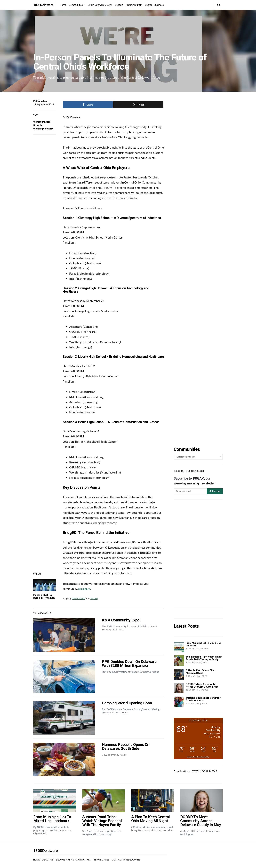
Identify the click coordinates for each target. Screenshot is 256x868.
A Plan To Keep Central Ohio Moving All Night (200, 672)
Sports (148, 5)
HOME (36, 860)
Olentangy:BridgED (43, 129)
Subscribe (215, 491)
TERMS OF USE (102, 860)
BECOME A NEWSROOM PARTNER (74, 860)
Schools (119, 5)
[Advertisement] (198, 554)
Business (159, 5)
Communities (76, 5)
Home (63, 5)
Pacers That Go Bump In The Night (44, 596)
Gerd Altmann (78, 598)
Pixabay (94, 598)
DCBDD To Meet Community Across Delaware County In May (202, 685)
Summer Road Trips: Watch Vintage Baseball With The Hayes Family (204, 658)
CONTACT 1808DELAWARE (126, 860)
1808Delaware (43, 5)
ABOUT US (48, 860)
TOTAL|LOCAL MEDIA (205, 771)
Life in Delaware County (100, 5)
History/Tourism (134, 5)
